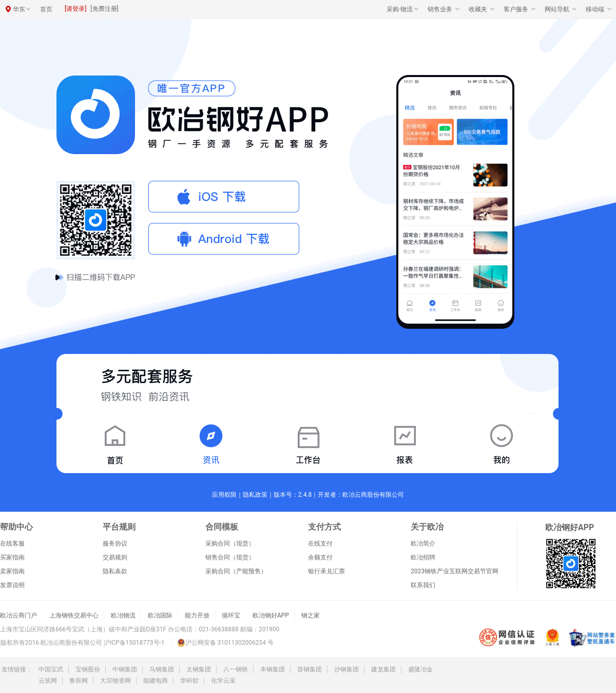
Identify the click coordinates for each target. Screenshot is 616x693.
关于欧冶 (427, 527)
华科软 (189, 681)
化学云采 (223, 681)
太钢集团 (199, 669)
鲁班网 (79, 681)
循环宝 (231, 615)
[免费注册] (104, 9)
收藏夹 (478, 9)
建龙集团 (383, 669)
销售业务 (440, 9)
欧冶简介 (423, 544)
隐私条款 (115, 571)
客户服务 (516, 9)
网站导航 (557, 9)
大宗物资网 (115, 681)
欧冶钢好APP (271, 615)
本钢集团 (273, 669)
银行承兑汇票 (326, 571)
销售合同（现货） (230, 557)
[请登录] (75, 9)
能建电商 (156, 681)
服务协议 (115, 544)
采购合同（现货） (230, 544)
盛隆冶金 (420, 669)
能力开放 (197, 615)
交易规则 (115, 557)
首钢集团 (310, 669)
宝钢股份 (88, 669)
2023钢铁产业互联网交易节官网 (455, 571)
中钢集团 (125, 669)
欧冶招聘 (423, 557)
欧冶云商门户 (18, 615)
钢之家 (311, 615)
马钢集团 (162, 669)
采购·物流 (400, 9)
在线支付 (320, 544)
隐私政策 (255, 495)
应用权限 (224, 495)
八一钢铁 (236, 669)
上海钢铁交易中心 (74, 615)
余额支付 (320, 557)
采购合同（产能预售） (236, 571)
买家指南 (12, 557)
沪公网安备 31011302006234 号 (225, 643)
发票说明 (12, 585)
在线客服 (12, 544)
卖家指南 (12, 571)
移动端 (595, 9)
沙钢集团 (346, 669)
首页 (46, 9)
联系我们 (423, 585)
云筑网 (48, 681)
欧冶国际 (160, 615)
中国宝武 (51, 669)
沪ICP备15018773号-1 (134, 643)
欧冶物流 (123, 615)
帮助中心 (16, 527)
